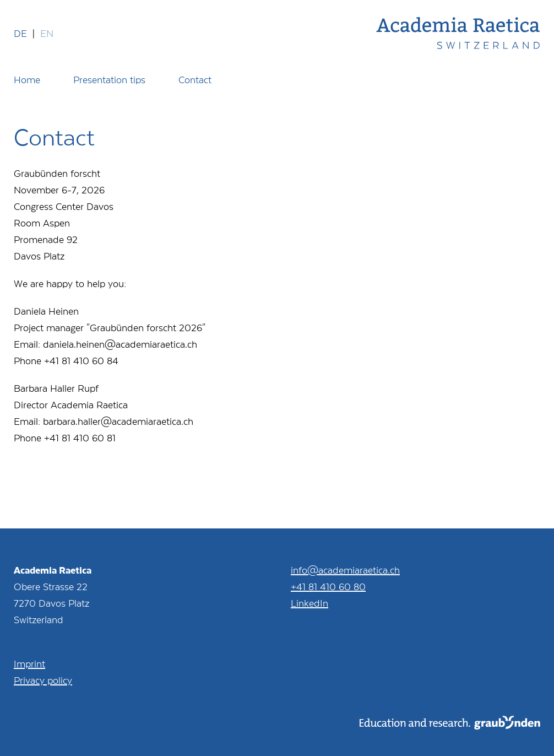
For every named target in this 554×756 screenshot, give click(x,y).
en (47, 33)
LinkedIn (309, 603)
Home (27, 79)
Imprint (29, 663)
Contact (195, 79)
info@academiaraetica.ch (345, 570)
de (20, 33)
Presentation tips (109, 79)
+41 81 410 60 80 (328, 586)
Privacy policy (43, 680)
